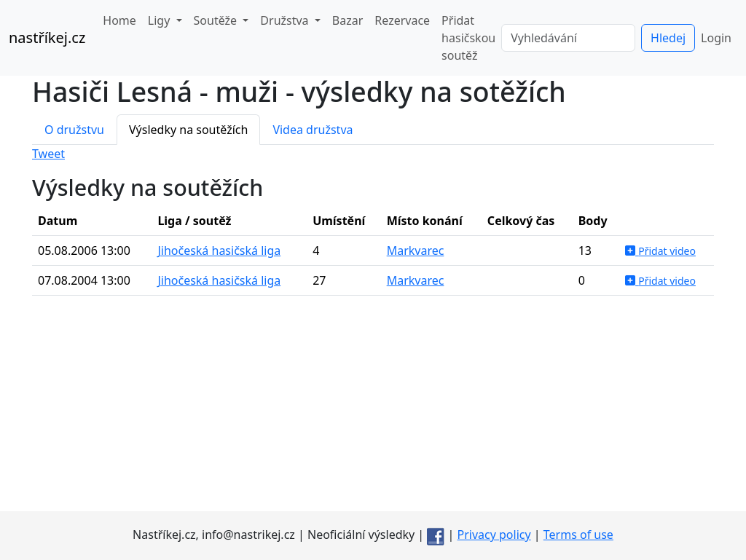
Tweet (48, 154)
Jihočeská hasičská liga (219, 251)
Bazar (348, 20)
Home (119, 20)
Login (716, 38)
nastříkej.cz (47, 38)
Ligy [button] (161, 20)
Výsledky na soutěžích (188, 130)
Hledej (668, 38)
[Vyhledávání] (568, 38)
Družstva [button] (286, 20)
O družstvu (74, 130)
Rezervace (402, 20)
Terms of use (578, 535)
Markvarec (416, 251)
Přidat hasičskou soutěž (468, 38)
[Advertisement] (373, 409)
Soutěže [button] (217, 20)
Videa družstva (313, 130)
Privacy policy (494, 535)
